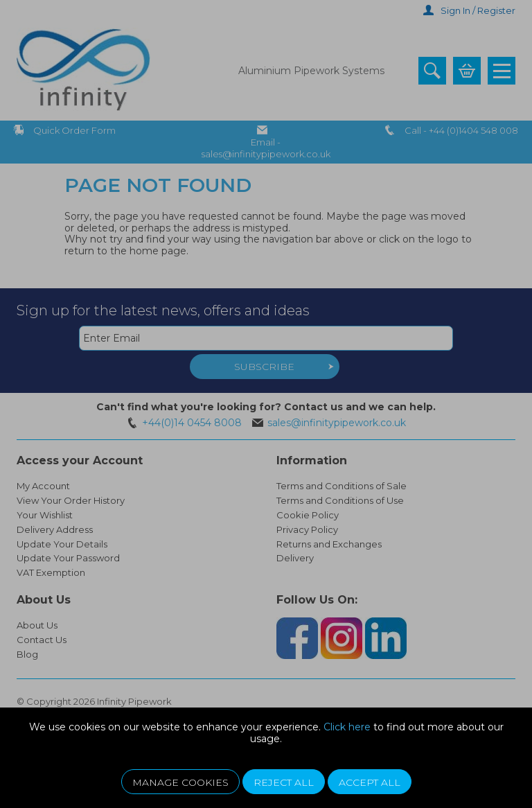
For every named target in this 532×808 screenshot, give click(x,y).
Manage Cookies (180, 782)
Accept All (370, 782)
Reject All (284, 782)
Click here (347, 727)
